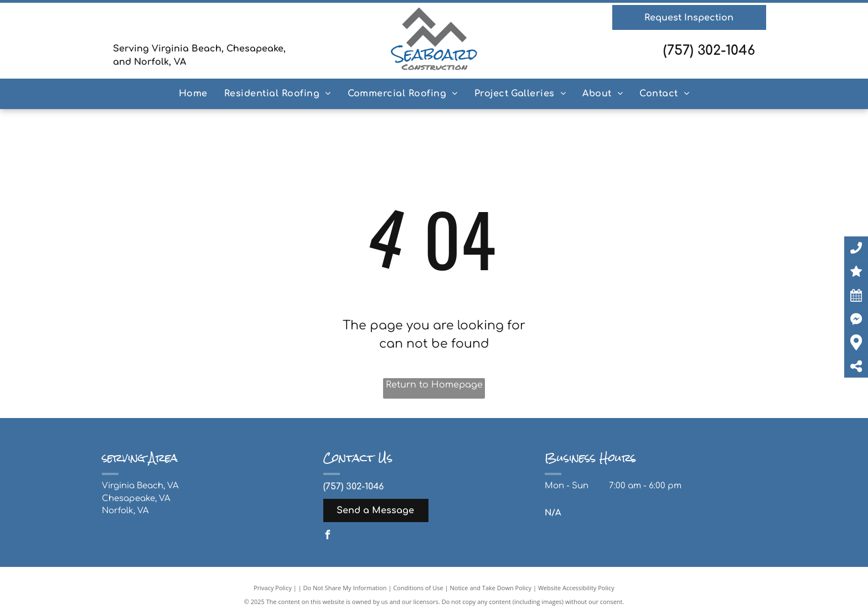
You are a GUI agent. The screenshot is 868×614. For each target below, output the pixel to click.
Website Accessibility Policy (576, 588)
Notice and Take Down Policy (491, 588)
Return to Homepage (434, 385)
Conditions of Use (418, 588)
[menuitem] (193, 94)
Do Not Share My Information (345, 588)
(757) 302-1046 (709, 51)
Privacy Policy (273, 588)
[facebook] (328, 536)
